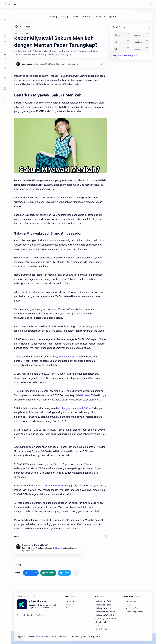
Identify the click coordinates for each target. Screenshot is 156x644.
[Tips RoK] (113, 16)
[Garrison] (87, 16)
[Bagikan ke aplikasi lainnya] (76, 573)
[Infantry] (54, 16)
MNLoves (85, 395)
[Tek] (122, 49)
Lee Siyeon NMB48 (53, 486)
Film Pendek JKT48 (68, 357)
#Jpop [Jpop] (19, 565)
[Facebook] (21, 615)
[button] (151, 4)
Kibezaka (12, 4)
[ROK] (122, 42)
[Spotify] (30, 615)
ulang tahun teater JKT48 (74, 408)
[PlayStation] (141, 42)
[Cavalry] (65, 16)
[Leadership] (100, 16)
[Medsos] (141, 49)
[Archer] (75, 16)
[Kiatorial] (141, 35)
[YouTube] (39, 615)
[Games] (122, 35)
